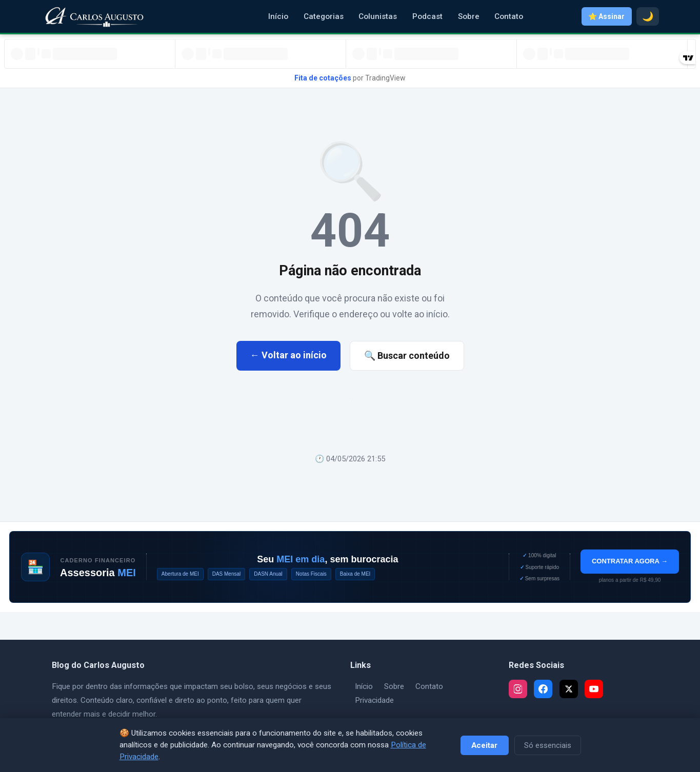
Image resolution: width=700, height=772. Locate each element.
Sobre (469, 16)
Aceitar (484, 745)
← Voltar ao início (288, 355)
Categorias (324, 16)
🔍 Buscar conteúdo (407, 355)
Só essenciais (548, 745)
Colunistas (378, 16)
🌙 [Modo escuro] (648, 16)
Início (278, 16)
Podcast (427, 16)
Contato (509, 16)
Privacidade (374, 700)
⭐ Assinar (606, 16)
